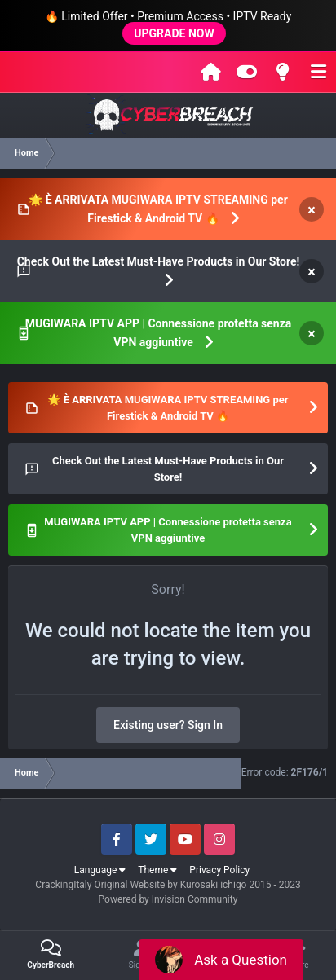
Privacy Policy (219, 870)
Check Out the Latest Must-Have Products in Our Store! (159, 261)
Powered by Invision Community (168, 899)
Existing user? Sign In (168, 725)
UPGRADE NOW (174, 33)
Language (100, 870)
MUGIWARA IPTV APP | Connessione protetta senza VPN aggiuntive (159, 333)
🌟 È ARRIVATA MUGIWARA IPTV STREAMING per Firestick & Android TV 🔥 (158, 209)
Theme (157, 870)
